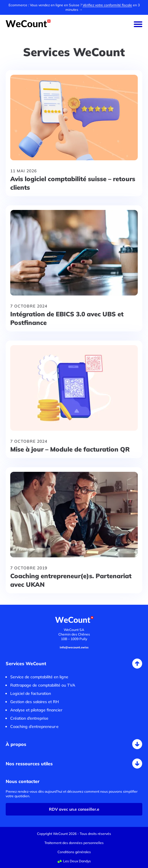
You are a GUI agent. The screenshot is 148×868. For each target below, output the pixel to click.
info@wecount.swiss (74, 647)
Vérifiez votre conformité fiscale (107, 5)
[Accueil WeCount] (28, 26)
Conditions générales (74, 852)
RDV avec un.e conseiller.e (74, 809)
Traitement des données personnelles (74, 843)
